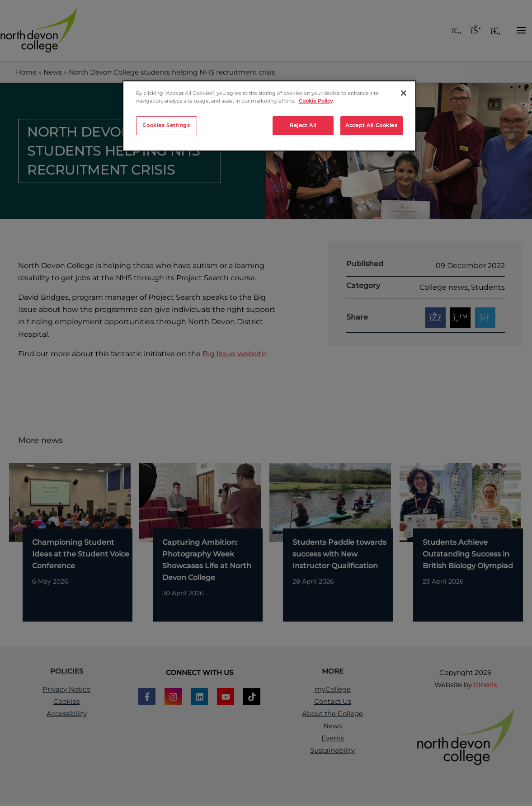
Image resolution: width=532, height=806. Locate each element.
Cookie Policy (316, 101)
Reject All (303, 125)
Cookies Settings (166, 125)
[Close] (404, 93)
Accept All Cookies (371, 125)
